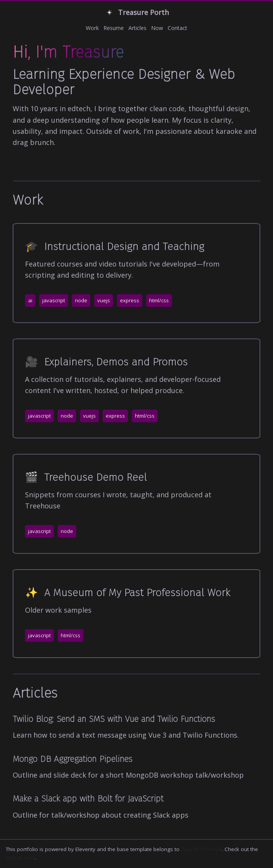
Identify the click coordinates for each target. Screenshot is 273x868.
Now (157, 28)
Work (92, 28)
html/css (159, 300)
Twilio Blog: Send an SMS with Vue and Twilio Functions (114, 719)
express (130, 300)
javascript (54, 300)
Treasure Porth (137, 12)
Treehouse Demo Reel (86, 477)
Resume (114, 28)
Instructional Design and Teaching (115, 247)
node (81, 300)
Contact (177, 28)
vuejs (104, 300)
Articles (137, 28)
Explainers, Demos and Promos (106, 362)
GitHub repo (20, 858)
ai (30, 300)
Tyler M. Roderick (201, 849)
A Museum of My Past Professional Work (128, 593)
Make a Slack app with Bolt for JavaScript (88, 799)
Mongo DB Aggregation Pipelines (72, 759)
